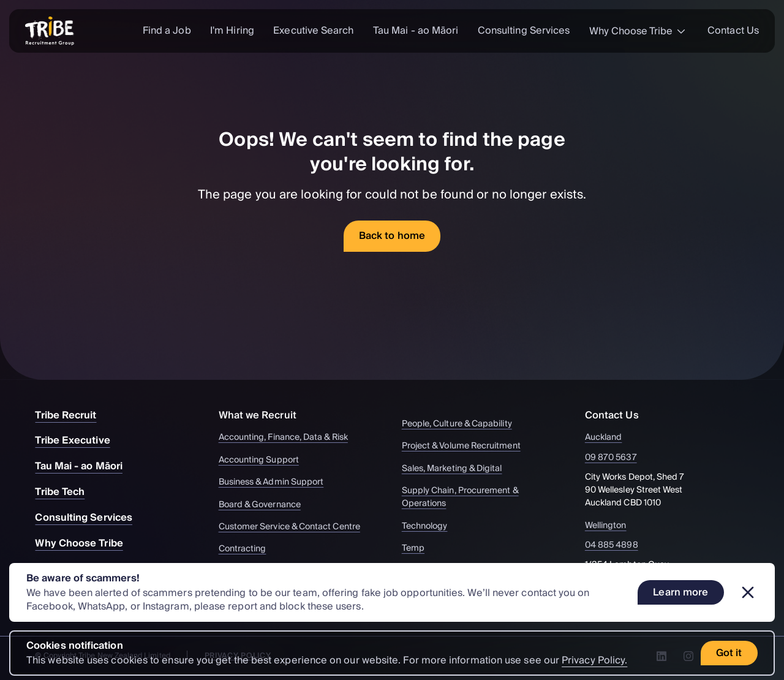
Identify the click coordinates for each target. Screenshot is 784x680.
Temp (419, 549)
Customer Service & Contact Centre (295, 527)
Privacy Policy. (594, 660)
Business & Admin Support (277, 482)
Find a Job (167, 31)
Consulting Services (524, 31)
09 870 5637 (618, 458)
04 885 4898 (619, 546)
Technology (431, 527)
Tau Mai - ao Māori (416, 31)
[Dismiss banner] (748, 592)
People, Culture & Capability (463, 424)
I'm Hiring (232, 31)
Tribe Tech (66, 492)
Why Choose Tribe (639, 31)
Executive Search (313, 31)
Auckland (611, 438)
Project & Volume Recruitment (467, 446)
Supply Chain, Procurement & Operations (483, 497)
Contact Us (733, 31)
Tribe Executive (78, 440)
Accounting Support (265, 460)
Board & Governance (266, 505)
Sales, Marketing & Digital (458, 469)
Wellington (613, 526)
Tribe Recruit (72, 415)
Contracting (248, 549)
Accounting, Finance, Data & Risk (289, 438)
